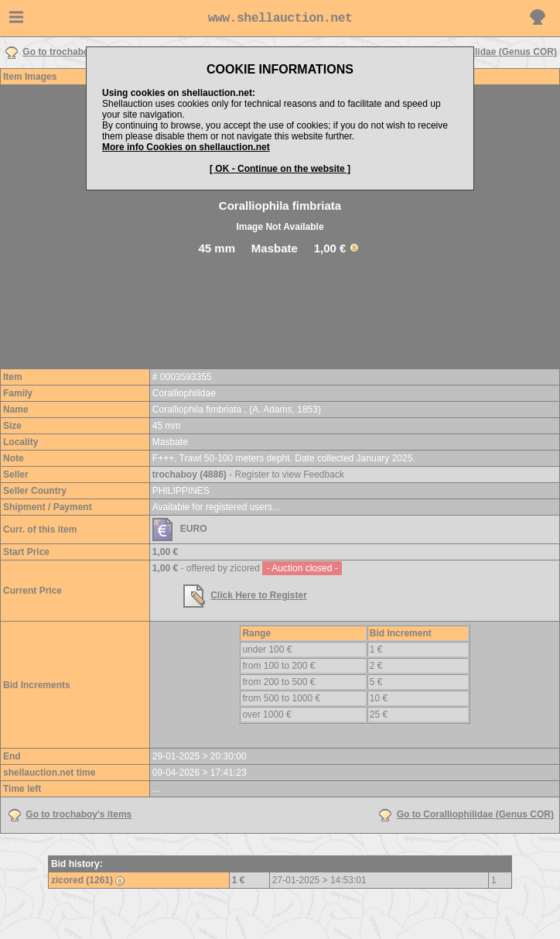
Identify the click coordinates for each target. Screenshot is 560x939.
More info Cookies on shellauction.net (186, 147)
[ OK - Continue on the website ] (280, 169)
